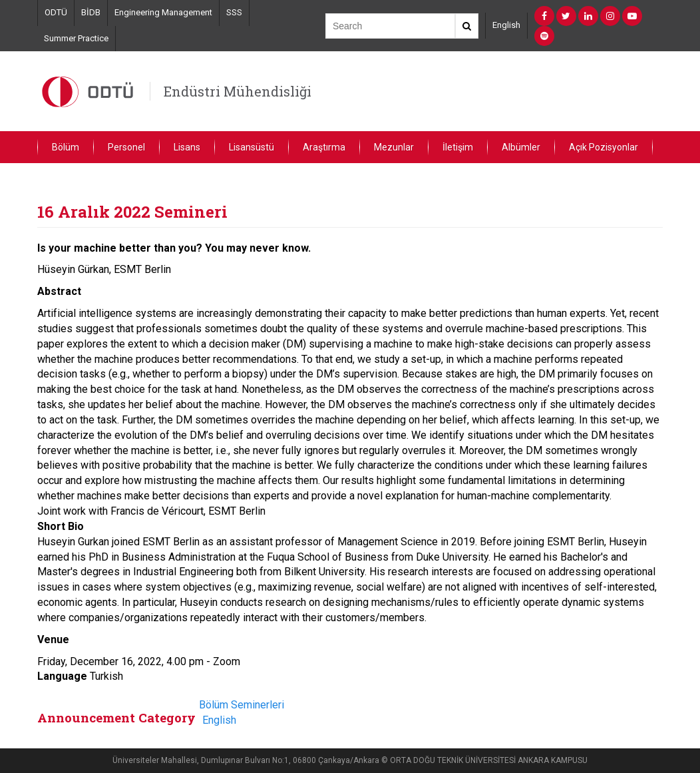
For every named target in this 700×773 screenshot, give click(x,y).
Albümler (521, 147)
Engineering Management (163, 12)
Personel (126, 147)
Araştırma (324, 147)
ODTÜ (56, 12)
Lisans (187, 147)
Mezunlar (394, 147)
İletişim (458, 147)
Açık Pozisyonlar (604, 147)
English (506, 25)
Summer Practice (76, 38)
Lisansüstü (252, 147)
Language (62, 676)
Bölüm (66, 147)
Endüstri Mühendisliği (238, 91)
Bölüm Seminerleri (242, 705)
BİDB (91, 12)
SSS (234, 12)
